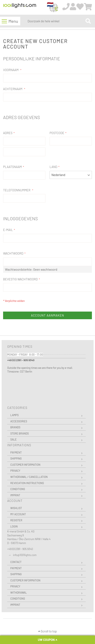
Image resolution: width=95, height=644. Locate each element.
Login (14, 526)
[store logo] (20, 8)
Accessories (19, 421)
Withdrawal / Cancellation (29, 477)
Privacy (15, 471)
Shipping (16, 458)
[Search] (88, 21)
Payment (16, 452)
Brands (15, 427)
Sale (14, 439)
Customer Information (25, 465)
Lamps (14, 415)
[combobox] (56, 21)
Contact (16, 562)
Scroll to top (47, 631)
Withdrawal (19, 593)
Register (16, 520)
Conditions (18, 489)
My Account (18, 514)
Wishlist (16, 508)
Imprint (15, 495)
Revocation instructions (27, 483)
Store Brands (20, 433)
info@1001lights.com (25, 555)
